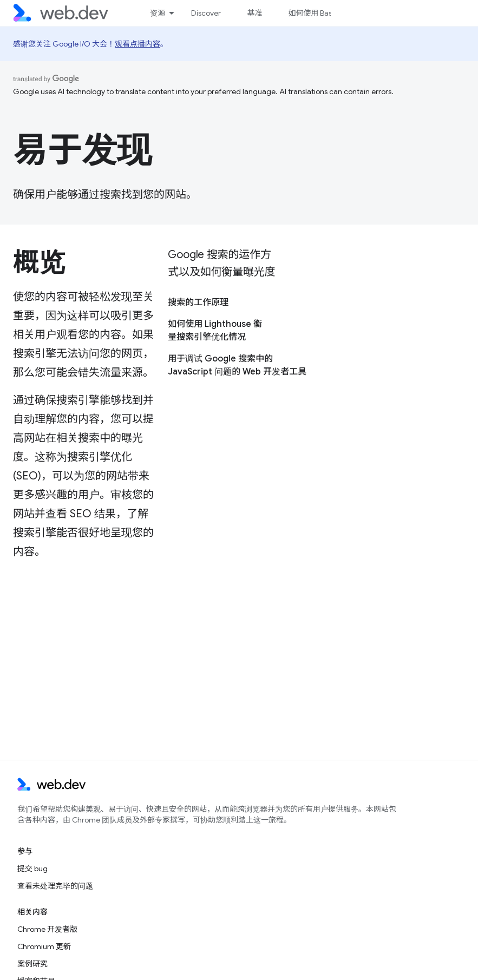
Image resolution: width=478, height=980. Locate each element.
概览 (39, 262)
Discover (206, 13)
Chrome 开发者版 (47, 929)
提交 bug (32, 869)
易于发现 (82, 150)
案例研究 (32, 964)
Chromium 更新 (44, 946)
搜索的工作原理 (198, 302)
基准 (254, 13)
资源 (158, 13)
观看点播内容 (137, 44)
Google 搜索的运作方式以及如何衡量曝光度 (221, 263)
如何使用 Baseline (318, 13)
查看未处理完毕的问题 (55, 886)
